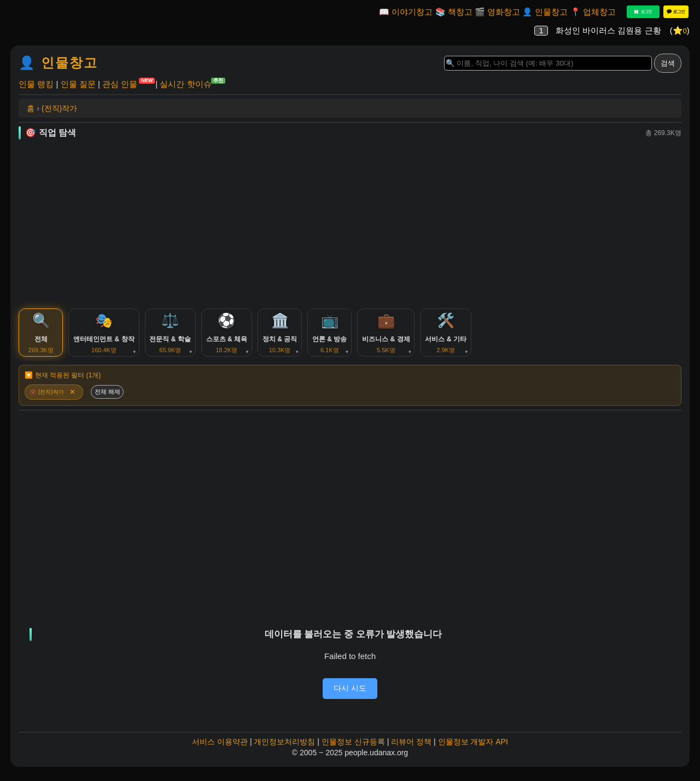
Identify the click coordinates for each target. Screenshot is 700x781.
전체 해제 (113, 399)
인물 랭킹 (36, 84)
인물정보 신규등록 (353, 750)
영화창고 (504, 12)
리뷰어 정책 (411, 750)
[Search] (548, 63)
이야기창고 (412, 12)
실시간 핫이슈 (185, 83)
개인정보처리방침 (284, 750)
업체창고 (599, 12)
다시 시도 (350, 696)
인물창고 (551, 12)
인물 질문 (78, 84)
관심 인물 (120, 83)
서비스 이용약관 (220, 750)
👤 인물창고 (58, 63)
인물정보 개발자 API (473, 750)
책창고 (460, 12)
